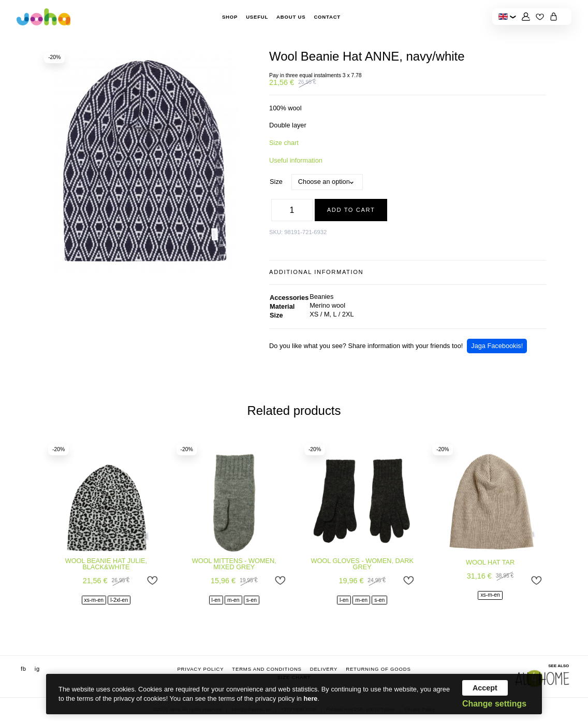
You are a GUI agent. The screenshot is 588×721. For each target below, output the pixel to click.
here (311, 698)
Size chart (284, 143)
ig (37, 669)
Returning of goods (378, 669)
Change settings (494, 704)
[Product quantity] (292, 210)
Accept (485, 688)
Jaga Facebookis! (497, 346)
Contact (327, 17)
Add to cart (351, 210)
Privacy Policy (200, 669)
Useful (257, 17)
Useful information (296, 160)
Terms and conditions (267, 669)
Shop (230, 17)
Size (276, 182)
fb (24, 669)
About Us (291, 17)
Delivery (324, 669)
